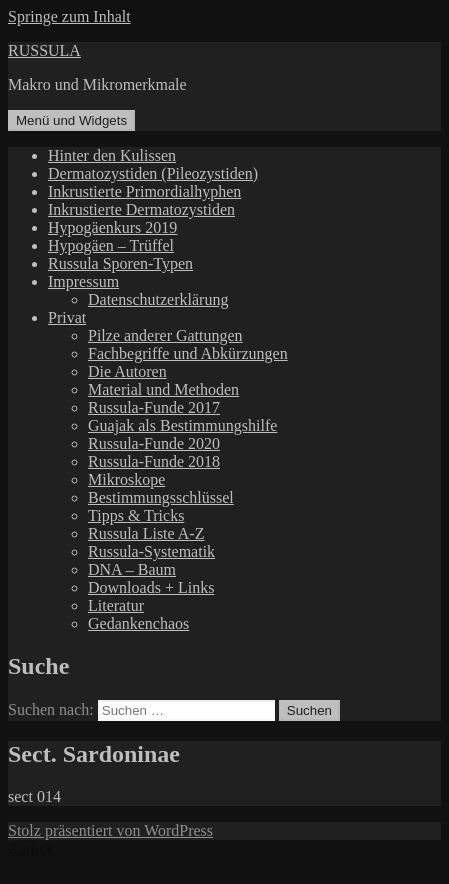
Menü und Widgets (71, 120)
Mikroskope (126, 479)
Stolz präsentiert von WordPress (110, 830)
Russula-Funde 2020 (154, 443)
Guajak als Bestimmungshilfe (182, 425)
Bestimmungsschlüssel (161, 497)
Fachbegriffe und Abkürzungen (188, 353)
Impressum (83, 281)
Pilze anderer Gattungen (165, 335)
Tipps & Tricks (136, 515)
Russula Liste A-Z (146, 533)
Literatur (116, 605)
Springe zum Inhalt (69, 16)
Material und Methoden (163, 389)
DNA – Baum (132, 569)
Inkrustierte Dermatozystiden (141, 209)
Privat (67, 317)
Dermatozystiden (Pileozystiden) (153, 173)
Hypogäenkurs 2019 (112, 227)
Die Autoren (127, 371)
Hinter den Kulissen (112, 155)
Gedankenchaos (138, 623)
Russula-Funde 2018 (154, 461)
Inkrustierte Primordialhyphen (144, 191)
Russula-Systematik (151, 551)
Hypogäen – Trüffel (111, 245)
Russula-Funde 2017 (154, 407)
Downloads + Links (151, 587)
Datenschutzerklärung (158, 299)
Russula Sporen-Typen (120, 263)
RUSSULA (44, 50)
